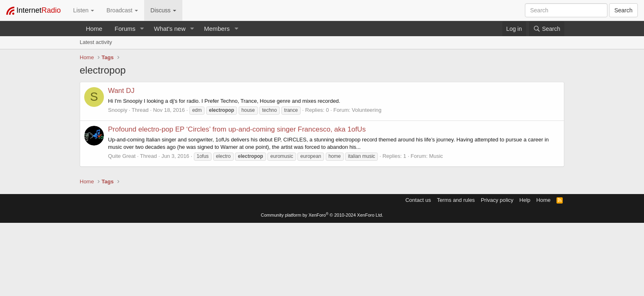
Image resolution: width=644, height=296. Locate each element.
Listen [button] (84, 10)
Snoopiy (118, 110)
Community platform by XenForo (322, 215)
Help (525, 200)
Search (623, 10)
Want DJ (121, 91)
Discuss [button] (163, 10)
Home (94, 29)
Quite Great (122, 156)
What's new (170, 29)
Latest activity (96, 42)
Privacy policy (497, 200)
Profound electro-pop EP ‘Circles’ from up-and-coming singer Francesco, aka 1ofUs (237, 129)
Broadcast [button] (122, 10)
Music (436, 156)
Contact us (418, 200)
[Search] (547, 29)
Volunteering (366, 110)
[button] (142, 29)
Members (217, 29)
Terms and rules (456, 200)
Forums (125, 29)
